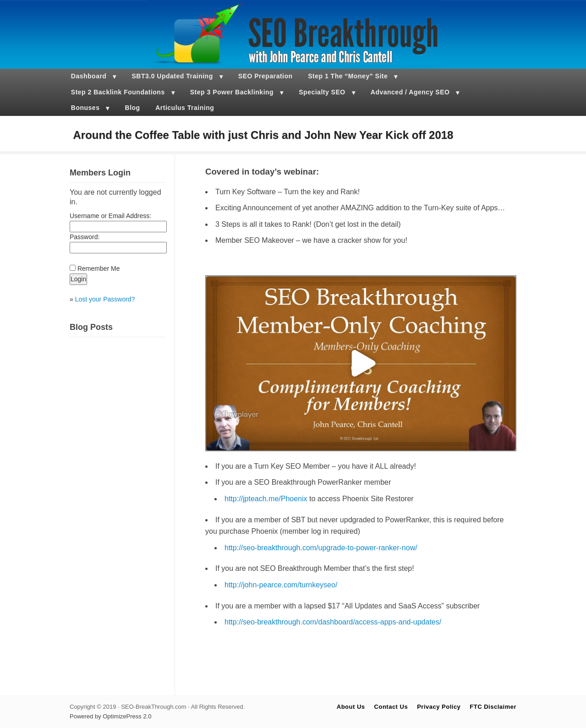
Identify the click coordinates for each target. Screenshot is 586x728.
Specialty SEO (322, 92)
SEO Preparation (266, 76)
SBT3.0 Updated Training (173, 76)
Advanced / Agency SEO (410, 92)
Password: (85, 237)
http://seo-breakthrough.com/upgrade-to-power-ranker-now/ (321, 548)
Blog (133, 108)
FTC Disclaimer (493, 707)
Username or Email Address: (110, 216)
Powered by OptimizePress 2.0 (110, 716)
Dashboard (89, 76)
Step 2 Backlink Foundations (118, 92)
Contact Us (391, 707)
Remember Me (99, 268)
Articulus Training (185, 108)
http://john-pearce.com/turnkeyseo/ (281, 585)
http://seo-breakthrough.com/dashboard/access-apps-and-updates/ (333, 622)
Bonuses (85, 108)
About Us (351, 707)
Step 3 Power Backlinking (232, 92)
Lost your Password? (105, 299)
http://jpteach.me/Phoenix (266, 499)
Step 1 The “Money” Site (348, 76)
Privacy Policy (439, 707)
